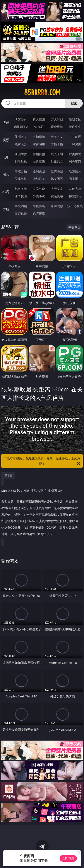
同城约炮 (21, 206)
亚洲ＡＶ (21, 137)
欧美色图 (57, 171)
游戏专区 (75, 119)
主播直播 (57, 144)
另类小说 (39, 196)
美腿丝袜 (21, 179)
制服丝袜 (21, 161)
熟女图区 (57, 179)
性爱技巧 (75, 196)
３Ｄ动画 (75, 137)
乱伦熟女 (57, 161)
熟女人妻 (21, 144)
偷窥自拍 (21, 171)
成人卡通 (57, 154)
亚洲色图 (39, 171)
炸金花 (39, 127)
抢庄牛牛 (75, 127)
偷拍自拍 (39, 154)
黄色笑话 (57, 196)
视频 (6, 140)
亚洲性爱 (21, 154)
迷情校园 (21, 196)
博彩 (6, 122)
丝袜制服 (39, 144)
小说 (6, 192)
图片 (6, 174)
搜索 (74, 103)
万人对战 (57, 119)
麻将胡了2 (21, 127)
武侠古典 (75, 189)
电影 (6, 157)
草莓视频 (57, 206)
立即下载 (68, 858)
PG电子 (21, 119)
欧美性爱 (75, 154)
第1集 (8, 475)
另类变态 (75, 161)
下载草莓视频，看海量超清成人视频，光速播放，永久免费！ (42, 461)
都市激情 (21, 189)
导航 (6, 209)
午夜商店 (39, 206)
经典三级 (39, 161)
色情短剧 (39, 213)
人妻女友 (57, 189)
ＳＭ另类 (75, 144)
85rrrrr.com (42, 92)
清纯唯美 (39, 179)
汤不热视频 (75, 206)
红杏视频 (21, 213)
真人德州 (39, 119)
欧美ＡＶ (57, 137)
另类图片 (75, 179)
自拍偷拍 (39, 137)
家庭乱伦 (39, 189)
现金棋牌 (57, 127)
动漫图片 (75, 171)
